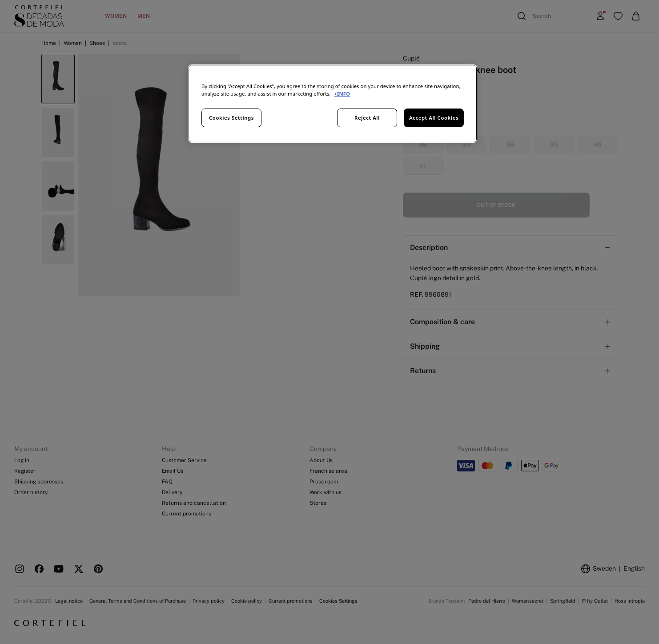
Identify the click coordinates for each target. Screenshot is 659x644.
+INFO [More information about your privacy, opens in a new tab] (342, 94)
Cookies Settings (231, 118)
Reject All (367, 118)
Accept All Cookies (434, 118)
